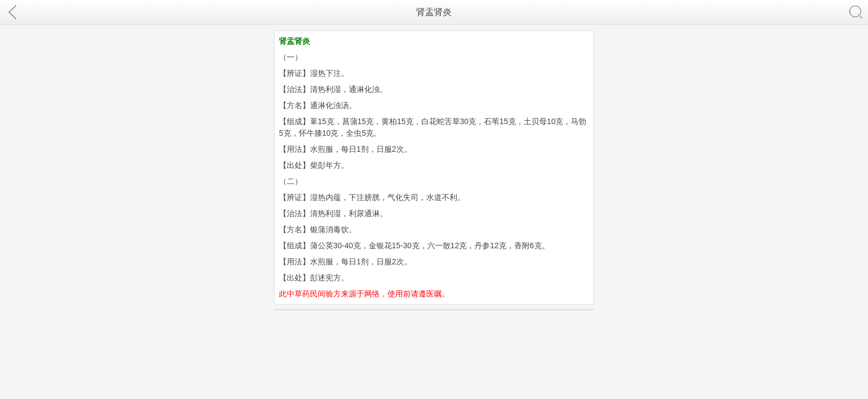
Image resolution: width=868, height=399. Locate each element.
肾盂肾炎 (434, 12)
